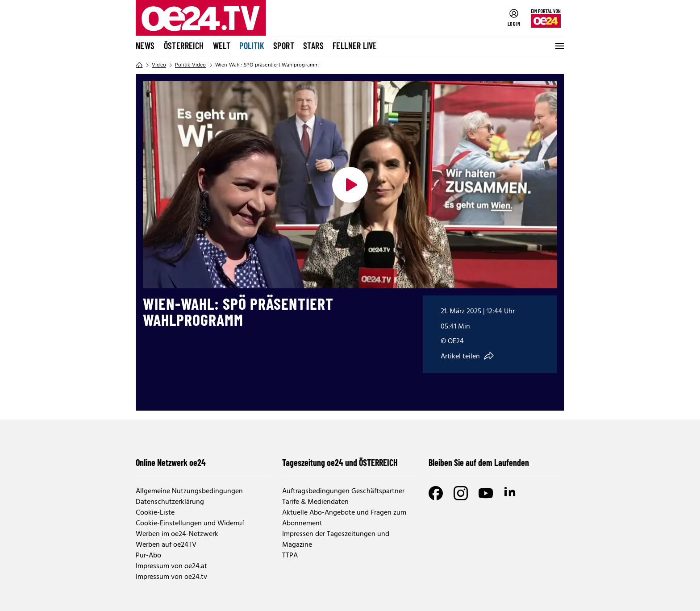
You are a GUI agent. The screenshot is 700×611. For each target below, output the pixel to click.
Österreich (184, 46)
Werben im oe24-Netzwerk (177, 534)
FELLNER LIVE (355, 46)
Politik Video (191, 65)
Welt (222, 46)
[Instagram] (461, 493)
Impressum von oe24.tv (171, 577)
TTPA (290, 556)
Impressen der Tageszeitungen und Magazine (336, 540)
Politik (252, 46)
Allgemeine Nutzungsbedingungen (189, 491)
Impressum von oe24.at (171, 566)
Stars (313, 46)
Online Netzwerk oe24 (171, 462)
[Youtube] (486, 493)
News (145, 46)
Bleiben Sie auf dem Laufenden (479, 462)
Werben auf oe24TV (166, 545)
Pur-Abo (148, 556)
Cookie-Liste (155, 513)
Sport (284, 46)
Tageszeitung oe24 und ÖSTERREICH (340, 462)
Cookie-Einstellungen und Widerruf (190, 524)
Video (159, 65)
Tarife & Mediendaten (315, 502)
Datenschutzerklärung (170, 502)
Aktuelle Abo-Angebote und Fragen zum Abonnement (344, 518)
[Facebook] (436, 493)
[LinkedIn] (511, 493)
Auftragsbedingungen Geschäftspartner (343, 491)
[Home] (139, 65)
